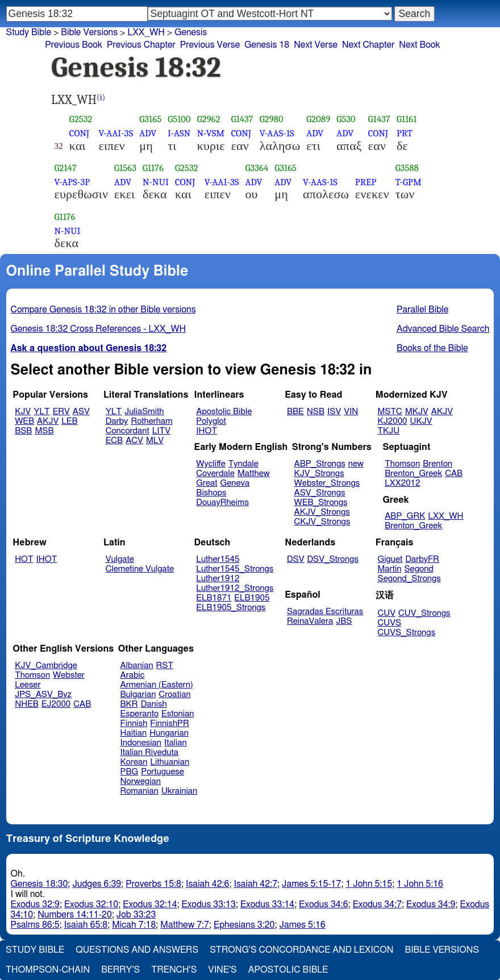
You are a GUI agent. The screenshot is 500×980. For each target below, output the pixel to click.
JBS (344, 621)
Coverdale (215, 474)
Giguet (390, 559)
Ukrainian (179, 791)
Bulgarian (138, 695)
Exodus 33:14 (267, 904)
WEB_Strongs (321, 502)
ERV (61, 412)
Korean (134, 762)
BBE (295, 412)
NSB (316, 412)
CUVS (390, 623)
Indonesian (141, 743)
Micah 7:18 (134, 925)
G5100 (179, 119)
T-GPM (409, 182)
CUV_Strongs (424, 613)
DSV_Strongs (333, 559)
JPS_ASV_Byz (43, 695)
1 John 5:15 (369, 884)
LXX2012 (402, 483)
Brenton (438, 464)
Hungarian (169, 733)
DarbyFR (422, 559)
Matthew (254, 474)
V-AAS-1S (277, 133)
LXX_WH (146, 32)
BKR (129, 704)
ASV (81, 412)
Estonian (178, 714)
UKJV (421, 421)
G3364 (257, 168)
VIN (351, 412)
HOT (24, 559)
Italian (176, 743)
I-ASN (179, 133)
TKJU (389, 431)
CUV (387, 613)
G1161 (407, 119)
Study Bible (29, 32)
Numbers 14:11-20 (75, 915)
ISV (334, 412)
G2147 (66, 168)
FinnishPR (170, 723)
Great (207, 483)
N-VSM (211, 133)
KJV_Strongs (319, 474)
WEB (24, 421)
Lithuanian (170, 762)
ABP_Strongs (320, 464)
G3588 (407, 168)
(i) (101, 97)
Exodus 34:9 (431, 904)
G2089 (318, 119)
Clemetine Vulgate (140, 569)
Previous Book (74, 45)
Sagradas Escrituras (325, 612)
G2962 (209, 119)
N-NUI (156, 182)
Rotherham (151, 421)
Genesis (191, 32)
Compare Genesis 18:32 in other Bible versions (103, 310)
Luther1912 (218, 579)
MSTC (390, 412)
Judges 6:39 (97, 884)
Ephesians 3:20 (244, 925)
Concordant (128, 431)
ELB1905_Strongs (231, 608)
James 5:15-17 (311, 884)
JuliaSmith (144, 412)
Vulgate (120, 559)
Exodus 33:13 (209, 904)
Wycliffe (211, 464)
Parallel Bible (422, 310)
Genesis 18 (267, 45)
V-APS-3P (72, 182)
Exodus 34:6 (323, 904)
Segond (418, 569)
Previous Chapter (141, 45)
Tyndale (243, 464)
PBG (130, 772)
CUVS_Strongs (407, 633)
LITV (161, 431)
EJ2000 (56, 704)
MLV (155, 441)
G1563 (125, 168)
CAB (454, 474)
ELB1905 (252, 598)
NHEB (27, 704)
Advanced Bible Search (443, 329)
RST (165, 666)
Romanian (139, 791)
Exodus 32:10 (91, 904)
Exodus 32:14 (150, 904)
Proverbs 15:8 (153, 884)
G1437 (242, 119)
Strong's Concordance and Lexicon (301, 950)
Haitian (134, 733)
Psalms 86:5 (35, 925)
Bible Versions (89, 32)
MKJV (417, 412)
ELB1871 (214, 598)
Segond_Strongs (409, 579)
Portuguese (163, 772)
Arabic (133, 675)
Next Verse (316, 45)
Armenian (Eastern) (157, 685)
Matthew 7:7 (185, 925)
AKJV (48, 421)
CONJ (79, 133)
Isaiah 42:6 (208, 884)
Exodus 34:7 (377, 904)
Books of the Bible (432, 348)
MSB (44, 431)
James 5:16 (303, 925)
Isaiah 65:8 (86, 925)
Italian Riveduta (149, 752)
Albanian (137, 666)
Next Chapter (368, 45)
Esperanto (140, 714)
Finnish (134, 723)
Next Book (419, 45)
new (356, 464)
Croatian (174, 695)
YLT (41, 412)
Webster (69, 675)
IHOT (207, 431)
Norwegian (141, 781)
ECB (114, 441)
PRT (405, 133)
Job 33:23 (136, 915)
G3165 (150, 119)
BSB (23, 431)
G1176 (153, 168)
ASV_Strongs (320, 493)
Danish (154, 704)
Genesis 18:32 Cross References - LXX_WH (98, 329)
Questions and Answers (137, 950)
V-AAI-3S (116, 133)
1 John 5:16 (420, 884)
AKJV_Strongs (322, 512)
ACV (134, 441)
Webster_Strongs (327, 483)
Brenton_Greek (413, 474)
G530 (346, 119)
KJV (23, 412)
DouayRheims (222, 502)
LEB (69, 421)
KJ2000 (393, 421)
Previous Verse (210, 45)
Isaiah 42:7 (256, 884)
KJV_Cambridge (46, 666)
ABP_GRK (405, 516)
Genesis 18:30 (39, 884)
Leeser (28, 685)
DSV (296, 559)
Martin (390, 569)
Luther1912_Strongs (235, 588)
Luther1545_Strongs (235, 569)
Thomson (402, 464)
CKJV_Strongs (322, 522)
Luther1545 (218, 559)
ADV (148, 133)
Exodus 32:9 (35, 904)
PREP (366, 182)
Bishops (211, 493)
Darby (117, 421)
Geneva (235, 483)
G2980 (272, 119)
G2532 (81, 119)
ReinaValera (310, 621)
